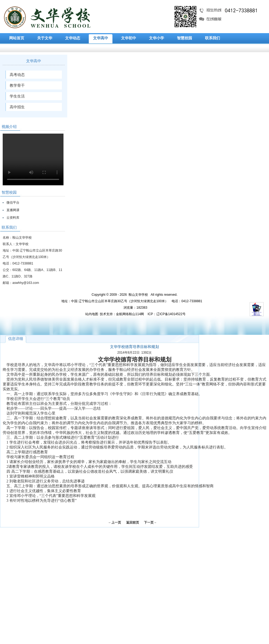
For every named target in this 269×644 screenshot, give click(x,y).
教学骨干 (17, 85)
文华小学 (157, 38)
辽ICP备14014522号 (171, 314)
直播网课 (13, 210)
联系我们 (213, 38)
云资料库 (13, 218)
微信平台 (13, 203)
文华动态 (73, 38)
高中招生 (17, 107)
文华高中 (101, 38)
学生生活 (17, 96)
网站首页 (17, 38)
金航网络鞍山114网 (130, 314)
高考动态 (17, 75)
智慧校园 (185, 38)
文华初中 (129, 38)
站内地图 (92, 314)
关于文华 (45, 38)
